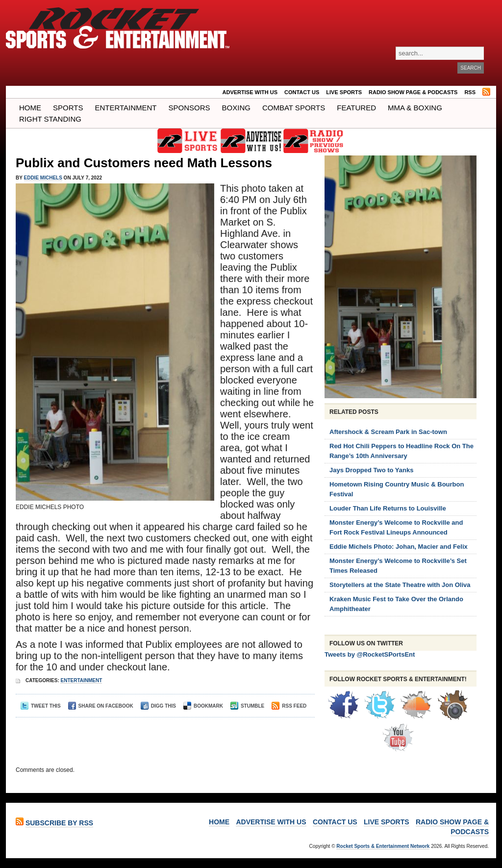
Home (30, 108)
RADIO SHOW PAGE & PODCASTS (413, 92)
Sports (68, 108)
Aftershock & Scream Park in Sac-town (388, 432)
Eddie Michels (43, 178)
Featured (356, 108)
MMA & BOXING (415, 108)
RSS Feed (289, 706)
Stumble (247, 706)
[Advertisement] (162, 737)
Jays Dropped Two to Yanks (371, 470)
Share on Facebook (101, 706)
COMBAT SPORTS (294, 108)
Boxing (236, 108)
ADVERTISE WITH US (250, 92)
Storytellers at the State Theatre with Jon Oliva (400, 585)
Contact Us (302, 92)
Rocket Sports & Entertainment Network (383, 846)
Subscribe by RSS (59, 823)
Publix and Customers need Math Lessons (144, 163)
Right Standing (50, 119)
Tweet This (41, 706)
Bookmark (203, 706)
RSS (470, 92)
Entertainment (125, 108)
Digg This (158, 706)
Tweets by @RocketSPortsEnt (370, 654)
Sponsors (189, 108)
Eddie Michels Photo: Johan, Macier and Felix (399, 547)
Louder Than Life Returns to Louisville (388, 508)
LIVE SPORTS (344, 92)
